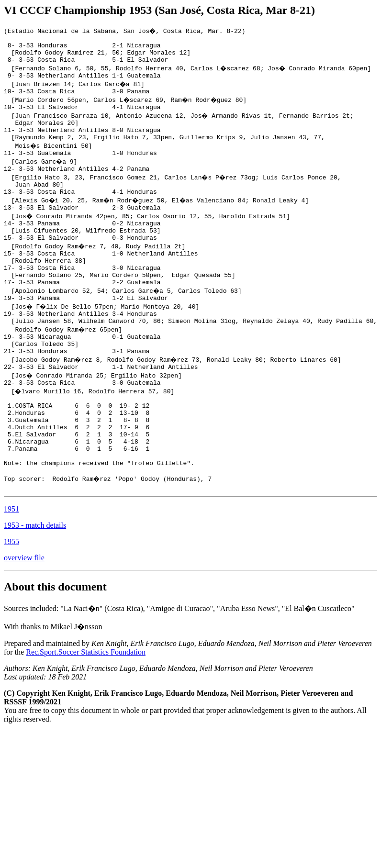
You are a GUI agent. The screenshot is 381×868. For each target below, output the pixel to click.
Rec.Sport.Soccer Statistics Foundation (86, 714)
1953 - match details (35, 587)
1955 (11, 603)
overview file (24, 619)
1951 (11, 571)
